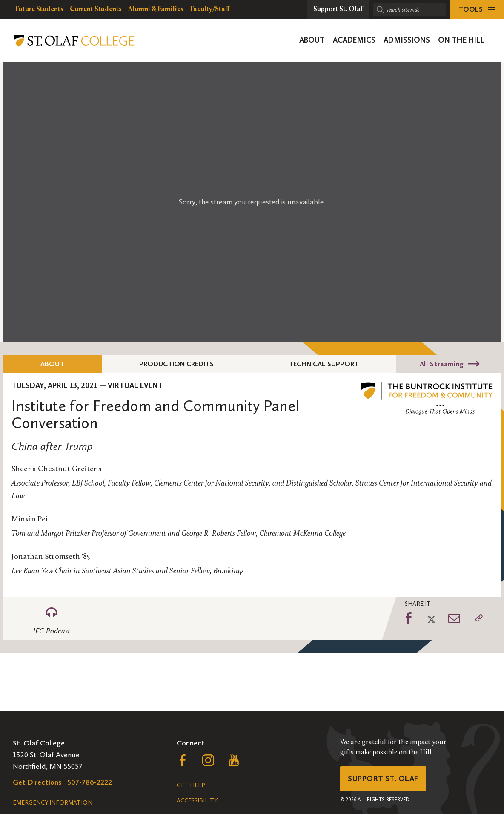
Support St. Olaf (383, 779)
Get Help (191, 785)
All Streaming (442, 364)
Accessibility (197, 801)
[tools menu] (477, 10)
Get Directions (37, 782)
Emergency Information (53, 803)
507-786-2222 (90, 782)
